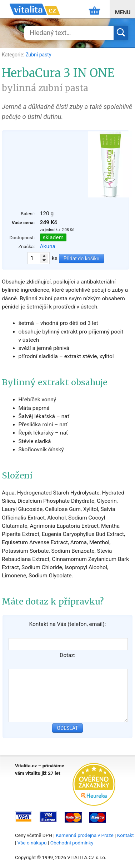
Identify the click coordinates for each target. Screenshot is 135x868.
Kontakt (126, 835)
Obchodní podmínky (72, 843)
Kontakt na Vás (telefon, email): (67, 624)
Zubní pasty (38, 55)
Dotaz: (67, 655)
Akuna (48, 246)
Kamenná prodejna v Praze (85, 835)
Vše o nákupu (32, 843)
